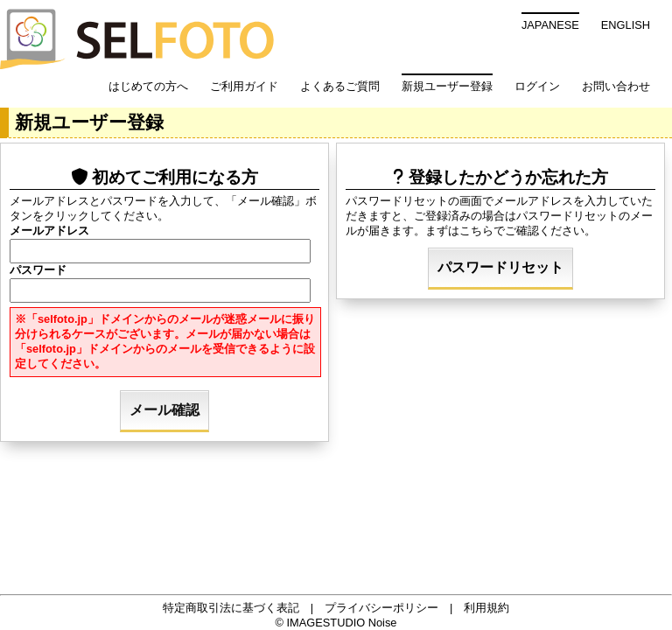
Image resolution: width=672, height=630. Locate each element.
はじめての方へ (148, 86)
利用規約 (486, 608)
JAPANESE (550, 25)
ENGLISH (626, 25)
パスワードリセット (500, 267)
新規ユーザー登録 (447, 86)
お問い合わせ (616, 86)
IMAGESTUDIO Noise (342, 623)
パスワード (38, 270)
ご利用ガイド (244, 86)
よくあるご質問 (340, 86)
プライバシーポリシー (381, 608)
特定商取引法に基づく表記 (231, 608)
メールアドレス (49, 231)
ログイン (537, 86)
